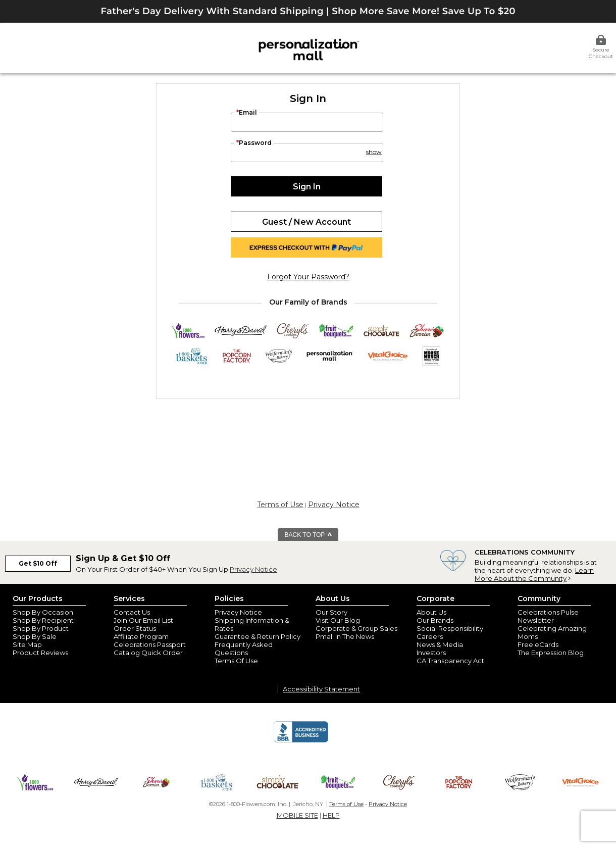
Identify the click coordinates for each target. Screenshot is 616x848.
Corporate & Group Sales (356, 628)
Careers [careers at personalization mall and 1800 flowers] (430, 636)
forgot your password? (308, 277)
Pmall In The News (345, 636)
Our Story (331, 612)
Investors (431, 653)
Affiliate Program (141, 636)
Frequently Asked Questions (244, 649)
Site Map (27, 644)
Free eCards (538, 644)
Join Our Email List (143, 620)
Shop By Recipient (43, 620)
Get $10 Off (38, 563)
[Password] (307, 153)
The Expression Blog (551, 653)
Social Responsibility (450, 628)
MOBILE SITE (297, 815)
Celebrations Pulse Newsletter (548, 616)
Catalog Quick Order (148, 653)
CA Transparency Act (450, 661)
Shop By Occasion (43, 612)
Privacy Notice (334, 505)
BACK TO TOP (309, 535)
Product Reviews (40, 653)
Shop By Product (41, 628)
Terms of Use (280, 505)
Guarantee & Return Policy (258, 636)
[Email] (307, 122)
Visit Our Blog (338, 620)
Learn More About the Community (534, 574)
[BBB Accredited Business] (301, 741)
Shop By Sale (35, 636)
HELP (331, 815)
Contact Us (132, 612)
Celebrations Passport (150, 644)
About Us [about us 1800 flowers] (431, 612)
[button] (373, 147)
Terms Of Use (236, 661)
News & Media (440, 644)
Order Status (135, 628)
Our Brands (435, 620)
